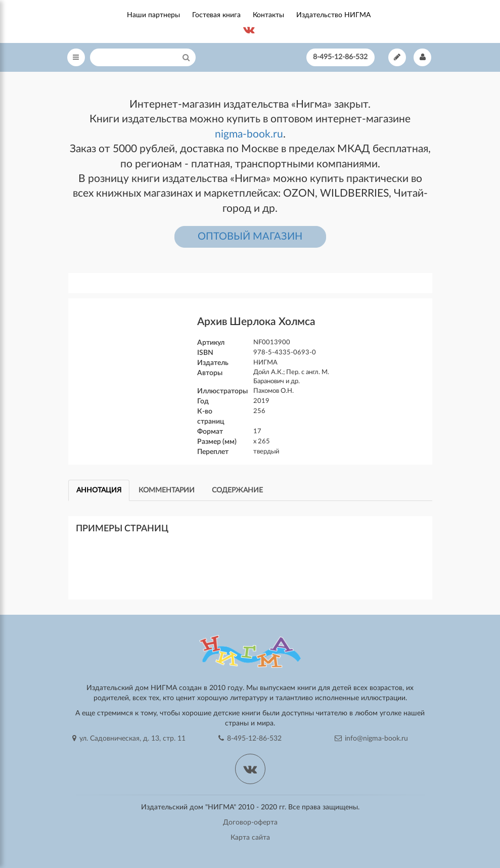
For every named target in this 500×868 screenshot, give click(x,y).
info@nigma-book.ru (371, 739)
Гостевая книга (216, 15)
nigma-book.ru (249, 134)
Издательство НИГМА (333, 15)
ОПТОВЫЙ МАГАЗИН (250, 237)
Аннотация (99, 490)
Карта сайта (250, 838)
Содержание (237, 490)
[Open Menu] (76, 57)
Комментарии (167, 490)
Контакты (268, 15)
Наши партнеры (153, 15)
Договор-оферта (250, 823)
